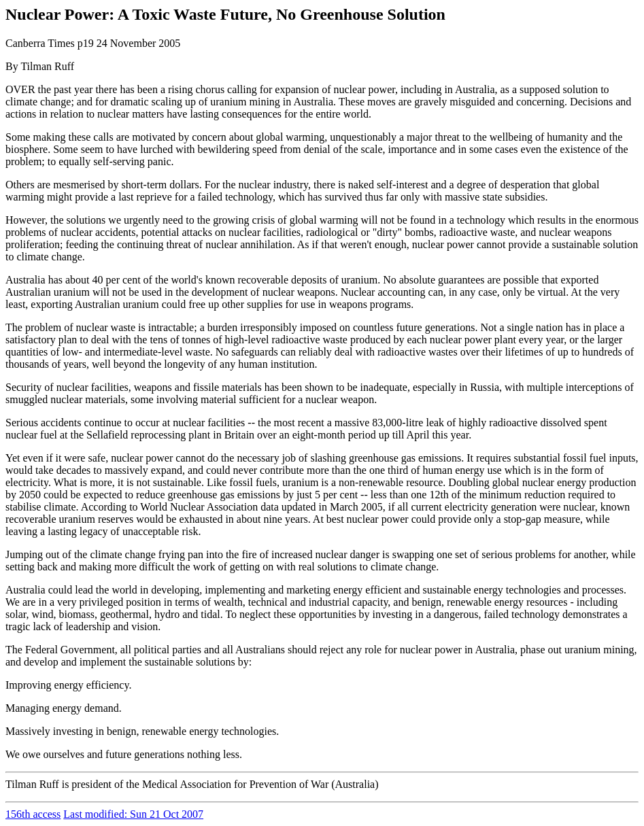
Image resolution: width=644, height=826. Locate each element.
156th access (33, 814)
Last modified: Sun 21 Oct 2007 (133, 814)
